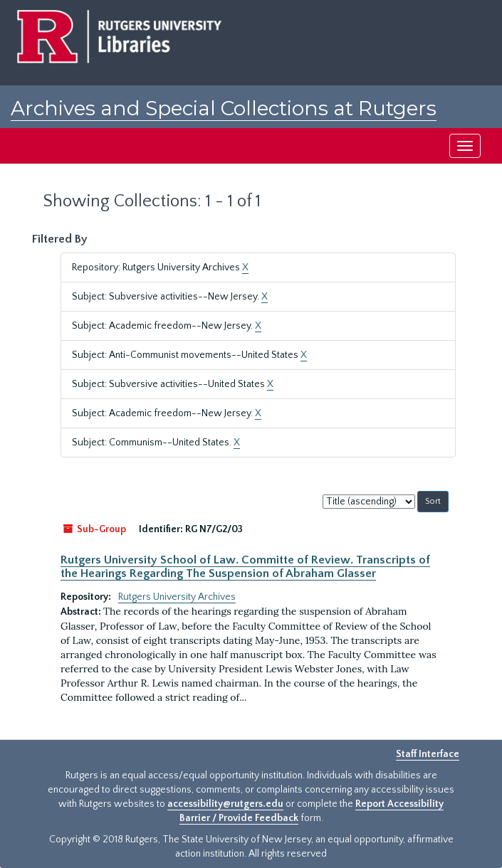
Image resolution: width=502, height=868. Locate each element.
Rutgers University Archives (177, 597)
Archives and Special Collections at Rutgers (224, 108)
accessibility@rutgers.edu (225, 804)
